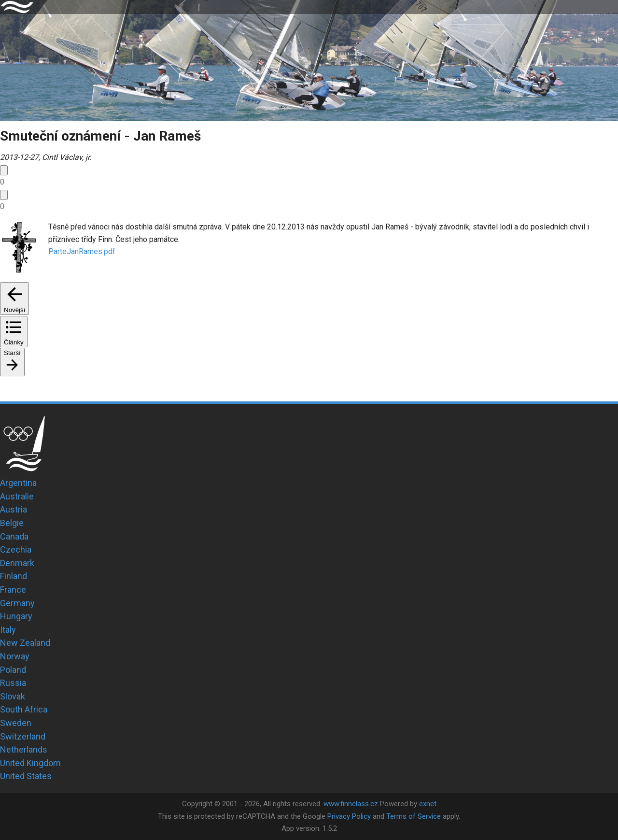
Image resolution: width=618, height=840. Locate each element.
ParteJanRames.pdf (82, 251)
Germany (17, 603)
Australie (17, 496)
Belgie (12, 523)
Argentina (18, 483)
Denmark (17, 563)
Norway (15, 656)
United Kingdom (30, 763)
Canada (14, 536)
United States (26, 776)
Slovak (13, 696)
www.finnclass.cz (351, 804)
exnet (428, 804)
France (13, 590)
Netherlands (24, 749)
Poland (13, 670)
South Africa (24, 709)
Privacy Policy (349, 816)
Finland (14, 576)
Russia (13, 683)
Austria (14, 509)
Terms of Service (414, 816)
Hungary (16, 616)
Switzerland (23, 736)
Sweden (16, 723)
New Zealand (25, 643)
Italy (8, 630)
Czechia (16, 549)
